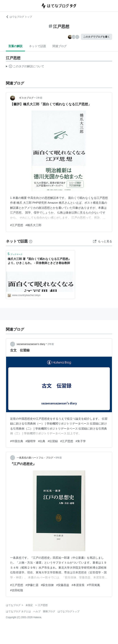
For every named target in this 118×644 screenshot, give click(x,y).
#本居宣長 (78, 585)
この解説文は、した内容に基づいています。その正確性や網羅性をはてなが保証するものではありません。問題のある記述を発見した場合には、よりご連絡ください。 (25, 67)
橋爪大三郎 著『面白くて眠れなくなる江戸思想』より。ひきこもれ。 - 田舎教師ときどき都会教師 (39, 261)
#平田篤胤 (93, 585)
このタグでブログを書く (97, 37)
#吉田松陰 (17, 590)
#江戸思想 (17, 225)
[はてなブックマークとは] (31, 241)
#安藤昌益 (63, 585)
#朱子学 (81, 441)
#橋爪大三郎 (33, 225)
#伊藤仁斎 (32, 585)
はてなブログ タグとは (18, 611)
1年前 (39, 98)
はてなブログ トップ (19, 17)
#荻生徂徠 (47, 585)
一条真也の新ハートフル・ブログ (35, 458)
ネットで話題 (38, 46)
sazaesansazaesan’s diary (31, 344)
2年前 (51, 344)
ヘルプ (37, 611)
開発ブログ (49, 611)
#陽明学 (31, 441)
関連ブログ (60, 46)
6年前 (59, 458)
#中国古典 (17, 441)
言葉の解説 (15, 46)
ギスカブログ (25, 98)
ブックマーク (15, 254)
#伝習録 (53, 441)
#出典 (42, 441)
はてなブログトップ (69, 611)
